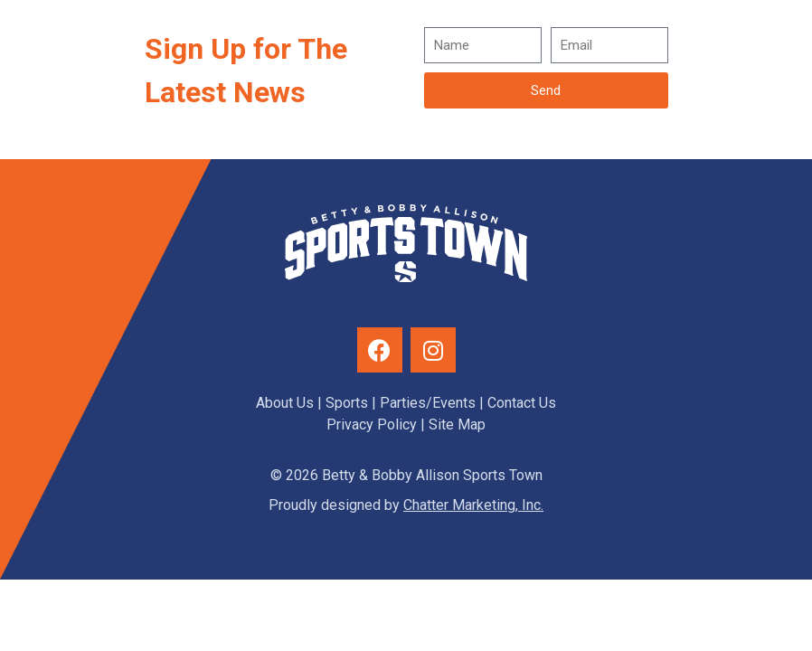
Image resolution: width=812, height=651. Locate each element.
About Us (285, 403)
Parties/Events (428, 403)
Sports (347, 403)
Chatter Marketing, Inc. (473, 505)
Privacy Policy (372, 425)
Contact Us (522, 403)
